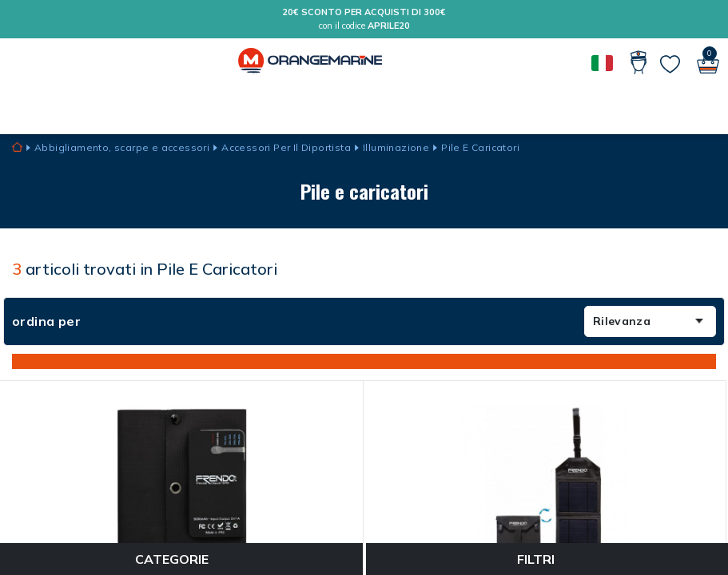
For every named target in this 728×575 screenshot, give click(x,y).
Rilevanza (648, 321)
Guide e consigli (129, 109)
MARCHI (45, 109)
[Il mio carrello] (708, 62)
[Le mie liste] (670, 64)
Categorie (181, 559)
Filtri (547, 559)
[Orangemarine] (310, 62)
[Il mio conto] (640, 62)
